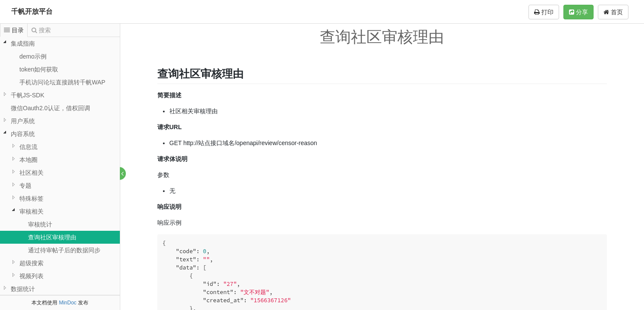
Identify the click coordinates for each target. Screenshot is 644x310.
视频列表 (31, 276)
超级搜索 (31, 263)
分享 (578, 12)
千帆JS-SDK (28, 95)
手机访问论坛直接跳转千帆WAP (62, 82)
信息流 (28, 147)
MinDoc (68, 303)
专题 (25, 186)
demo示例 (33, 56)
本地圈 (28, 160)
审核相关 (31, 211)
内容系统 (23, 134)
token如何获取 (39, 69)
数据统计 (23, 289)
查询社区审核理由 (52, 237)
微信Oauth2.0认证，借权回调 (50, 108)
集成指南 (23, 43)
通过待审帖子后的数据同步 (64, 250)
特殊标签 (31, 198)
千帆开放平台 (32, 11)
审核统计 (40, 224)
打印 (544, 12)
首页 (613, 12)
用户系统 (23, 121)
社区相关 (31, 173)
